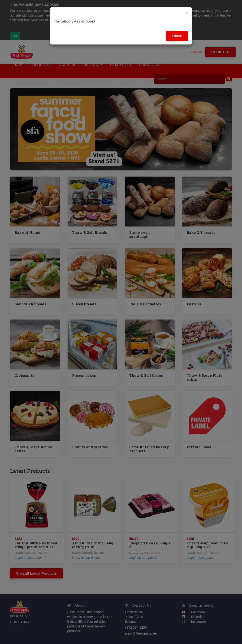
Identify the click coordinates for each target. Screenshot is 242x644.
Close (177, 36)
